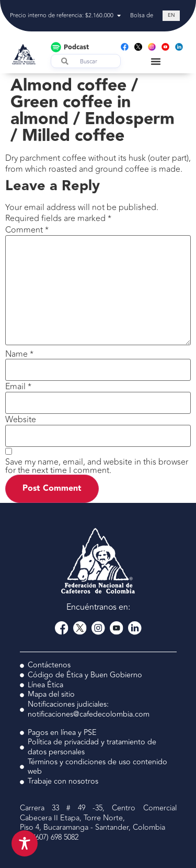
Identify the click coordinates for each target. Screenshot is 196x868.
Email (18, 387)
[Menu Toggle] (156, 61)
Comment (27, 230)
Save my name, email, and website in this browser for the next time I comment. (97, 466)
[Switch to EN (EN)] (171, 16)
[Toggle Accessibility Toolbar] (25, 843)
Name (19, 354)
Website (21, 420)
